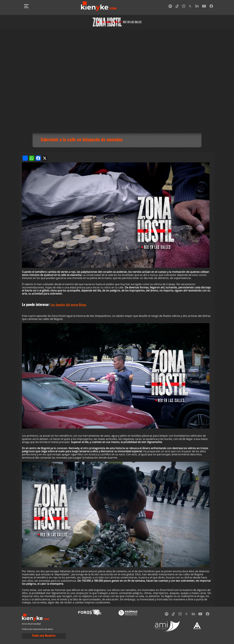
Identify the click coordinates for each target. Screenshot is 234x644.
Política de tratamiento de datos (37, 629)
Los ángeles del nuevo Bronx (68, 305)
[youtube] (204, 7)
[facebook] (211, 7)
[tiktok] (177, 7)
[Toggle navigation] (26, 6)
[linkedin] (197, 7)
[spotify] (170, 7)
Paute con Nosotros (44, 636)
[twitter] (190, 7)
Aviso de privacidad (31, 624)
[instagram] (184, 7)
